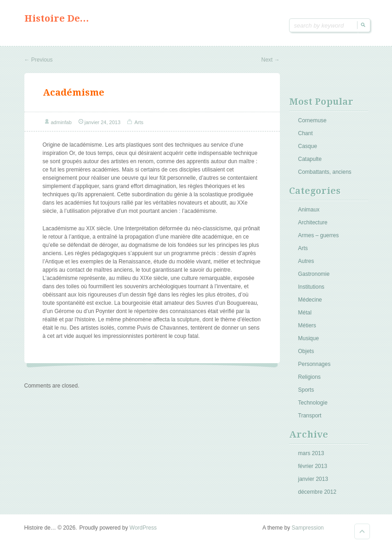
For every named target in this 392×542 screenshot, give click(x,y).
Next (270, 60)
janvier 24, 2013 (102, 122)
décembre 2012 (317, 492)
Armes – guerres (319, 235)
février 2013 (313, 466)
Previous (39, 60)
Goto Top (362, 531)
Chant (306, 133)
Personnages (315, 364)
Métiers (307, 325)
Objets (306, 351)
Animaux (309, 210)
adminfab (61, 122)
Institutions (311, 287)
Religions (310, 377)
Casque (308, 146)
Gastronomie (314, 274)
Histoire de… (57, 18)
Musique (309, 338)
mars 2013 (311, 453)
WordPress (143, 528)
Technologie (313, 403)
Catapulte (310, 159)
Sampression (307, 528)
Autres (306, 261)
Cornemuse (312, 120)
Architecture (313, 223)
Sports (306, 390)
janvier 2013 (313, 479)
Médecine (310, 300)
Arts (139, 122)
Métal (305, 313)
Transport (310, 416)
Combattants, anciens (325, 172)
